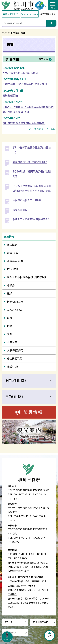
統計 (10, 334)
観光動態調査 (11, 96)
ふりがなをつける (48, 14)
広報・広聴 (13, 269)
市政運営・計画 (15, 261)
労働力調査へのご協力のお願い (21, 73)
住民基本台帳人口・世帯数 (27, 200)
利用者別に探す (16, 381)
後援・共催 (13, 367)
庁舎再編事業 (15, 359)
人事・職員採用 (15, 350)
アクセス (9, 622)
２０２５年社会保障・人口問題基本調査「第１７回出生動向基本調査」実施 (28, 109)
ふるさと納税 (14, 310)
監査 (10, 318)
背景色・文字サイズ (11, 14)
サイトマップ (11, 633)
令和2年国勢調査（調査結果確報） (31, 219)
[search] (24, 23)
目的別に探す (15, 397)
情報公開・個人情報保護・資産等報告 (27, 277)
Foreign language (30, 14)
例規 (10, 326)
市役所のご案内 (41, 622)
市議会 (11, 285)
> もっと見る (36, 129)
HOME (5, 33)
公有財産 (12, 342)
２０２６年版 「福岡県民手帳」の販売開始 (25, 84)
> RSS (51, 129)
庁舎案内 (12, 594)
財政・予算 (13, 253)
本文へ (43, 6)
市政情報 (15, 33)
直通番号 (21, 590)
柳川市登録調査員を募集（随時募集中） (24, 123)
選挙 (10, 294)
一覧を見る (42, 59)
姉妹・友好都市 (15, 302)
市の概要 (12, 245)
